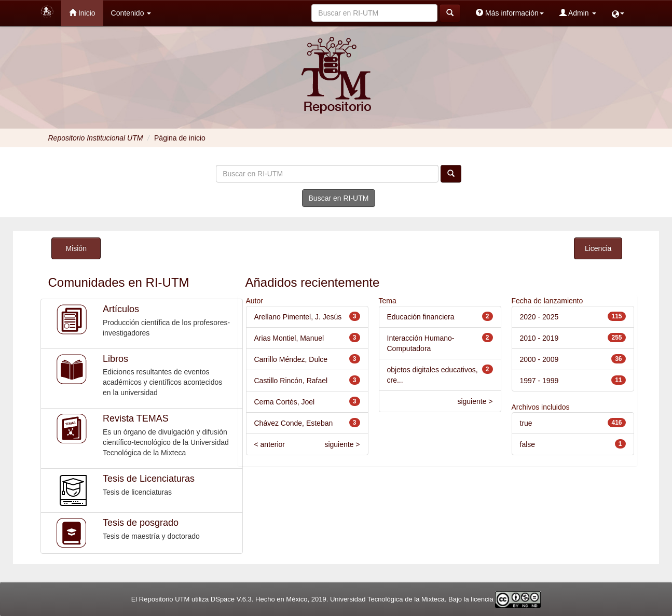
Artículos (121, 309)
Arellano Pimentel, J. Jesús (298, 317)
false (528, 444)
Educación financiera (421, 317)
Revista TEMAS (136, 418)
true (526, 423)
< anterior (270, 444)
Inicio (82, 13)
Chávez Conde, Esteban (294, 423)
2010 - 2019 (539, 338)
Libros (115, 359)
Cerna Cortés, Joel (285, 402)
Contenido (131, 13)
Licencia (598, 248)
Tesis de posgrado (141, 523)
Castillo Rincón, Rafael (291, 381)
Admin (578, 13)
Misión (76, 248)
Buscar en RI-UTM (339, 198)
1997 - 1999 (539, 381)
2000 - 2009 (539, 359)
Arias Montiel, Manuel (289, 338)
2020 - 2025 (539, 317)
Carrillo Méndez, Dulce (291, 359)
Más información (510, 13)
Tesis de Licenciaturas (149, 479)
